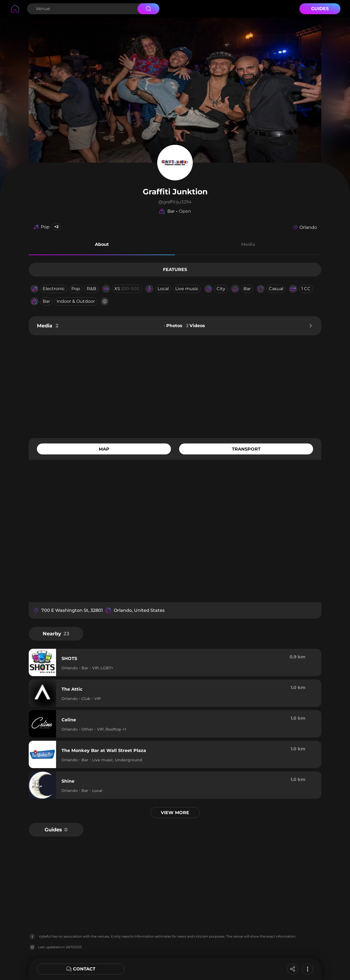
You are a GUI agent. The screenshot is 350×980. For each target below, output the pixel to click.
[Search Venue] (82, 9)
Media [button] (248, 244)
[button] (102, 245)
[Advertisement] (175, 386)
